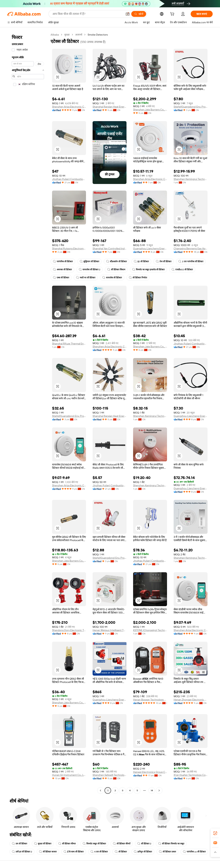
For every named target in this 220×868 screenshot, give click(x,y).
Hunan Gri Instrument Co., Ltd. (69, 775)
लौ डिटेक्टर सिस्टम (116, 270)
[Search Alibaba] (87, 14)
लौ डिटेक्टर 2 (144, 844)
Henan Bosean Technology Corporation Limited (150, 700)
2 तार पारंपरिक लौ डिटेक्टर (191, 261)
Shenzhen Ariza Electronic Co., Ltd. (69, 107)
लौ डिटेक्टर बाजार (48, 852)
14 (152, 790)
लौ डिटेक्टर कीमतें (122, 844)
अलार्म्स (79, 35)
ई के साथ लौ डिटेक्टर (74, 852)
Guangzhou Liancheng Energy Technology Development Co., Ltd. (150, 248)
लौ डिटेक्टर (121, 852)
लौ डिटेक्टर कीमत (67, 844)
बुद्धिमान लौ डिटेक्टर (89, 261)
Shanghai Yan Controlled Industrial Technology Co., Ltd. (110, 248)
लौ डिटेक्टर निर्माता (138, 278)
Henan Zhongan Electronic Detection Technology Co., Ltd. (191, 700)
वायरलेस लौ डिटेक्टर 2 (90, 270)
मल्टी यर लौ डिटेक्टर (86, 278)
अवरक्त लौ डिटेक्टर (62, 270)
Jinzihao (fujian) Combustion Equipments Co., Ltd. (69, 179)
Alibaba (55, 35)
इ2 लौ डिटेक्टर (141, 261)
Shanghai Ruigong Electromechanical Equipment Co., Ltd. (69, 248)
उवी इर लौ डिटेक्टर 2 (22, 852)
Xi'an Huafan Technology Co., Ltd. (191, 775)
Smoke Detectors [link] (98, 35)
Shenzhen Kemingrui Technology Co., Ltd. (191, 179)
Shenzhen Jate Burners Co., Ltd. (150, 110)
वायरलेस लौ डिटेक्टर (112, 278)
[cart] (173, 14)
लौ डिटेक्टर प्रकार (167, 852)
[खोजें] (139, 14)
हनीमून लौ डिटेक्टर (143, 852)
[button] (128, 14)
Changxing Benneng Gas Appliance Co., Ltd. (191, 248)
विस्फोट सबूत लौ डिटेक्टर (94, 844)
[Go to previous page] (100, 790)
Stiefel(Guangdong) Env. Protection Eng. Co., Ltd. (191, 107)
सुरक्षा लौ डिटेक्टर (43, 844)
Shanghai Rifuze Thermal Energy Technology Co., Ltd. (69, 344)
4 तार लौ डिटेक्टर (99, 852)
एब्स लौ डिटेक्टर (61, 278)
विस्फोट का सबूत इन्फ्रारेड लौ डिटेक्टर (148, 270)
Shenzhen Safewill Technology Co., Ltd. (110, 775)
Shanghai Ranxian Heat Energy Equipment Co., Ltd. (110, 107)
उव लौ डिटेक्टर (20, 844)
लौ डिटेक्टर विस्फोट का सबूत (171, 844)
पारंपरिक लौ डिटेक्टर (63, 261)
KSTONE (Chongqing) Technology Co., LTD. (150, 630)
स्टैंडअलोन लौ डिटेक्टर (117, 261)
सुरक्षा (67, 35)
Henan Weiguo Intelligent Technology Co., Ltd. (110, 630)
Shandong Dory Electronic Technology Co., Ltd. (69, 630)
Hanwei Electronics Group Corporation (150, 772)
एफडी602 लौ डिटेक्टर (182, 270)
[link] (215, 833)
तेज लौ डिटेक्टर (164, 261)
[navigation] (28, 413)
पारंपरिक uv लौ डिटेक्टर (194, 852)
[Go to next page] (159, 790)
